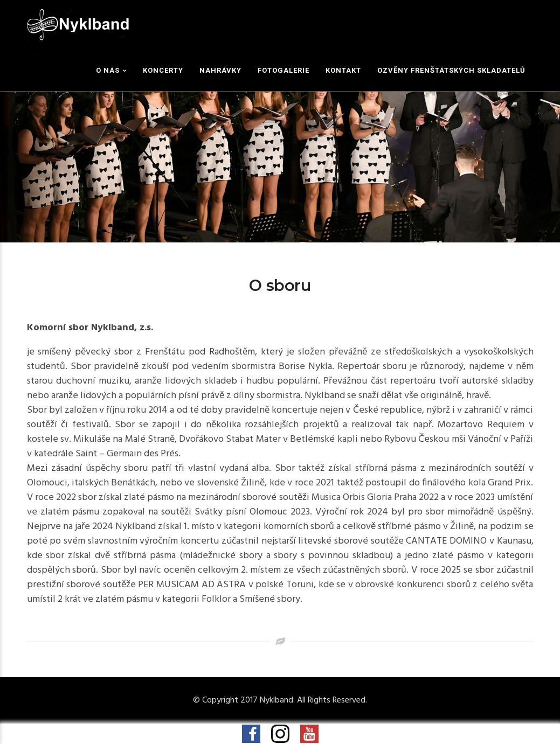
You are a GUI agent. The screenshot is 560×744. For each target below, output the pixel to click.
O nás (108, 70)
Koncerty (163, 70)
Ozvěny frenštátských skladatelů (451, 70)
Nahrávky (220, 70)
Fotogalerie (284, 70)
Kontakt (343, 70)
